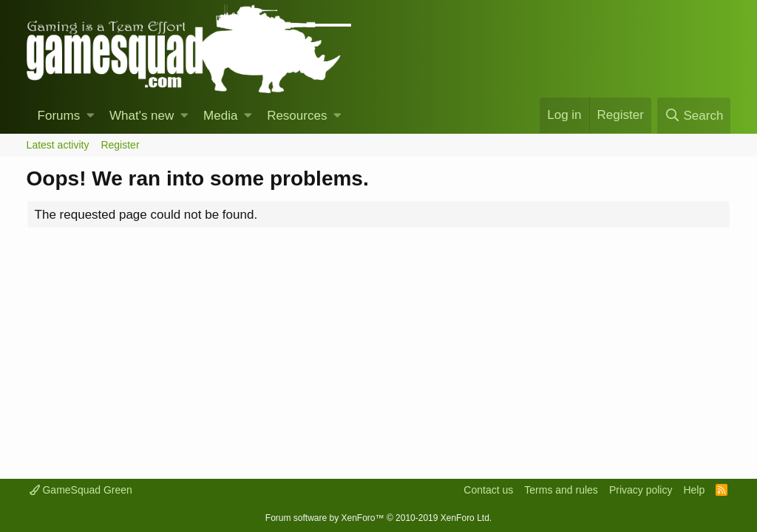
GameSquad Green (81, 490)
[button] (91, 116)
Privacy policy (641, 490)
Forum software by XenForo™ (378, 518)
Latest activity (58, 145)
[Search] (694, 116)
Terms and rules (561, 490)
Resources (297, 116)
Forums (59, 116)
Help (694, 490)
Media (220, 116)
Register (120, 145)
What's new (142, 116)
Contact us (488, 490)
